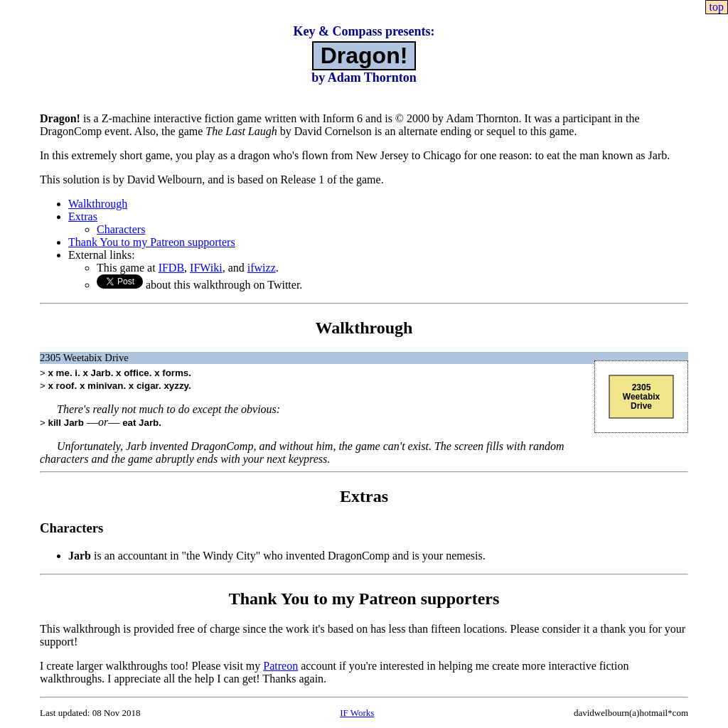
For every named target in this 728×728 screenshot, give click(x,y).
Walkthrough (98, 204)
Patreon (280, 666)
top (717, 7)
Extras (83, 216)
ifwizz (262, 268)
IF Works (357, 713)
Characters (121, 229)
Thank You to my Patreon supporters (152, 242)
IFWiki (206, 268)
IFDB (171, 268)
